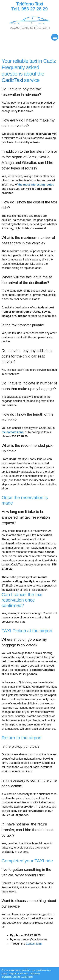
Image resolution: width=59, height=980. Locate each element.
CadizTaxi (12, 80)
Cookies (17, 977)
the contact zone (13, 432)
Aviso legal (27, 977)
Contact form (34, 944)
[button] (55, 37)
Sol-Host (24, 974)
